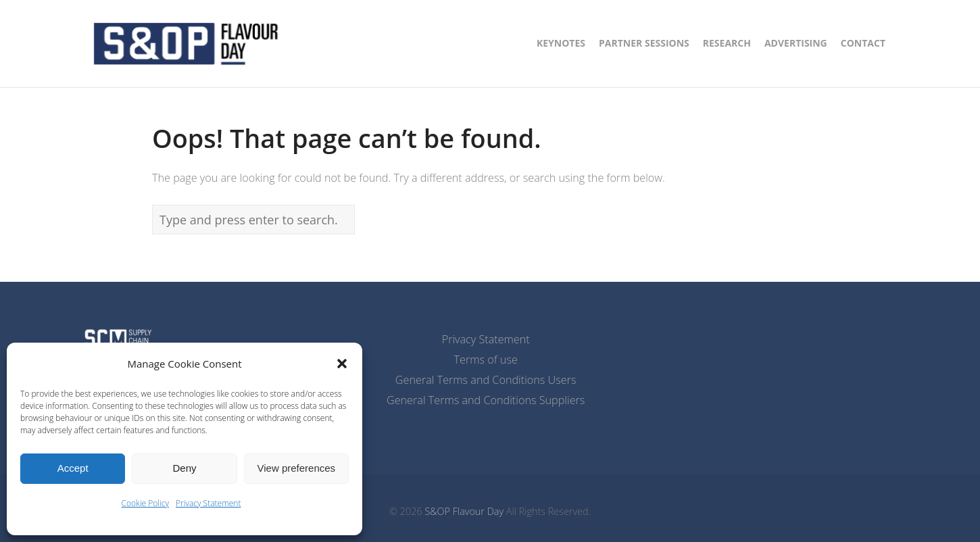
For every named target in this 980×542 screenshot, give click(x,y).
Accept (73, 468)
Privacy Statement (208, 503)
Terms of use (486, 360)
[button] (342, 364)
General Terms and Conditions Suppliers (486, 400)
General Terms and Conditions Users (486, 380)
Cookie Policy (145, 503)
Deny (184, 468)
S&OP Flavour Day (464, 511)
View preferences (297, 468)
